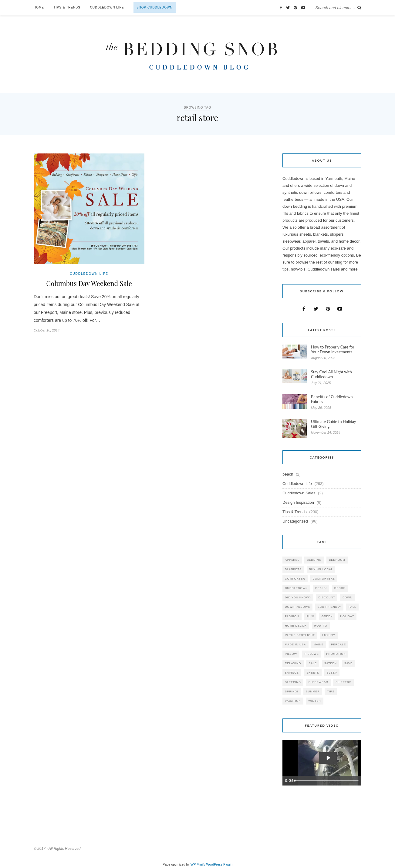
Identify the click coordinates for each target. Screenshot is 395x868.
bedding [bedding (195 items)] (314, 560)
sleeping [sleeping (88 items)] (293, 682)
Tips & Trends (67, 7)
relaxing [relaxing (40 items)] (293, 663)
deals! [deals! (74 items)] (321, 588)
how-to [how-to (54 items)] (321, 626)
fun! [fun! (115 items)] (310, 616)
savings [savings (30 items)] (292, 673)
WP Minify (198, 864)
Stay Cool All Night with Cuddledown (331, 374)
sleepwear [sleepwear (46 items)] (318, 682)
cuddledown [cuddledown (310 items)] (296, 588)
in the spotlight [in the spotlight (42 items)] (300, 635)
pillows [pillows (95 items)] (312, 654)
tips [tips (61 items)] (331, 691)
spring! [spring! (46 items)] (292, 691)
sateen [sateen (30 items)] (331, 663)
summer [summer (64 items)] (313, 691)
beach (288, 474)
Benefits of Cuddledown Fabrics (332, 399)
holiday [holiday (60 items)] (347, 616)
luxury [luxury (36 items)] (329, 635)
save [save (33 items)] (348, 663)
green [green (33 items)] (327, 616)
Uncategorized (295, 521)
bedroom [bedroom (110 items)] (337, 560)
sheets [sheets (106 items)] (313, 673)
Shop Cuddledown (155, 7)
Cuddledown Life (107, 7)
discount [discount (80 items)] (327, 597)
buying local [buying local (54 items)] (321, 569)
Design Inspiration (298, 502)
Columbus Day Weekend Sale (89, 283)
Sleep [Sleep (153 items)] (332, 673)
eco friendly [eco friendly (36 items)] (329, 607)
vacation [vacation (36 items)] (293, 701)
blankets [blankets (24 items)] (293, 569)
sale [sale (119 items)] (313, 663)
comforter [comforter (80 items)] (295, 579)
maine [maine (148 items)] (319, 644)
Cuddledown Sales (299, 493)
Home (39, 7)
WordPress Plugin (219, 864)
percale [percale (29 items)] (338, 644)
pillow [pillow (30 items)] (291, 654)
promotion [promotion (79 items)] (336, 654)
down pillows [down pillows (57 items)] (297, 607)
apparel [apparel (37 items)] (292, 560)
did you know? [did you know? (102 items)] (298, 597)
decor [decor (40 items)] (340, 588)
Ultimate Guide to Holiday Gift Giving (333, 424)
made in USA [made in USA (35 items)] (295, 644)
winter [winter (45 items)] (315, 701)
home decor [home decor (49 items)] (296, 626)
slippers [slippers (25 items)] (343, 682)
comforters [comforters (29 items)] (324, 579)
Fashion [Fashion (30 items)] (292, 616)
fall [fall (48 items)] (352, 607)
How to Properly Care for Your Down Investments (333, 349)
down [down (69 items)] (348, 597)
